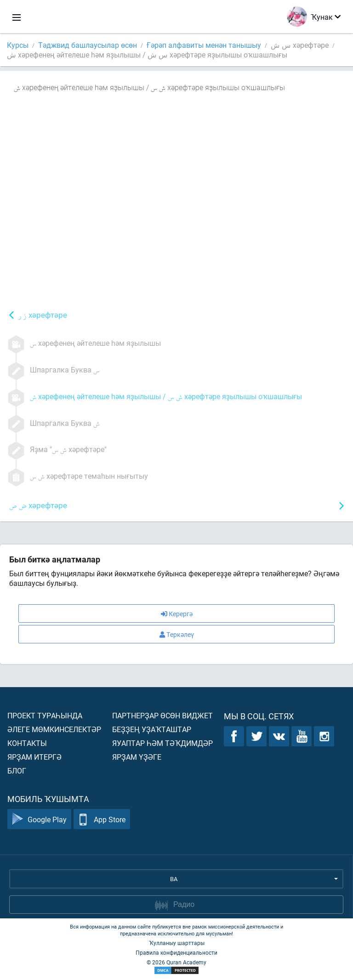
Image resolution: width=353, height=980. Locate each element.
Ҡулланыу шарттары (177, 943)
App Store (102, 819)
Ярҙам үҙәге (137, 757)
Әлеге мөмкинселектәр (54, 729)
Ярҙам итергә (34, 757)
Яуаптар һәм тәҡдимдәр (162, 743)
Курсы (18, 45)
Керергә (177, 614)
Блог (17, 771)
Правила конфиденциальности (176, 952)
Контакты (27, 743)
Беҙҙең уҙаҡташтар (152, 729)
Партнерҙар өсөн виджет (162, 715)
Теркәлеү (177, 634)
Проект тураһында (45, 715)
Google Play (39, 819)
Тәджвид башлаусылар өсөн (88, 45)
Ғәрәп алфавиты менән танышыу (204, 45)
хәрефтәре (43, 316)
